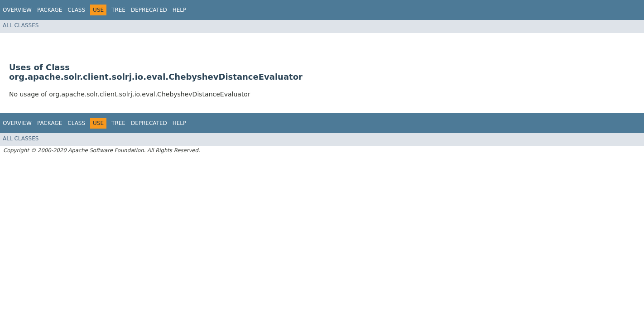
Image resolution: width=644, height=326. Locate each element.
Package (50, 10)
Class (76, 10)
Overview (17, 10)
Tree (118, 10)
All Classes (21, 25)
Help (180, 10)
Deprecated (149, 10)
